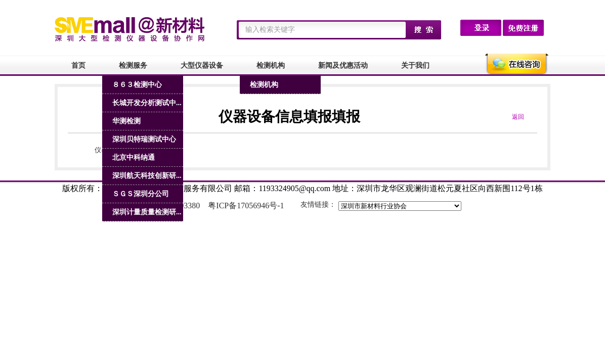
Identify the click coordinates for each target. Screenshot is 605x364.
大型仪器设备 (202, 65)
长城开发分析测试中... (147, 103)
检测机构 (271, 65)
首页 (78, 65)
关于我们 (415, 65)
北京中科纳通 (134, 157)
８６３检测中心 (137, 85)
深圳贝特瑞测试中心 (144, 139)
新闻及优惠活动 (343, 65)
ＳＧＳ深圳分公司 (141, 194)
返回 (518, 117)
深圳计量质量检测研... (147, 212)
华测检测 (126, 121)
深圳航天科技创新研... (147, 176)
